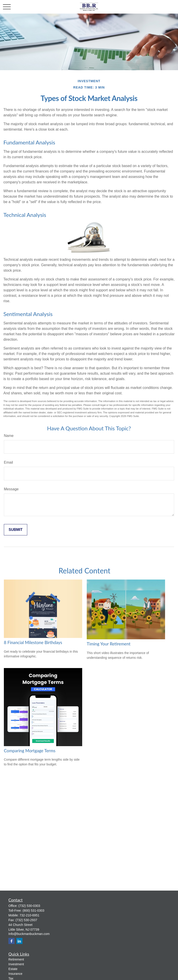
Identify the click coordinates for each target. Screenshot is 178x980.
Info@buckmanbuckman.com (29, 934)
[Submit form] (16, 530)
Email (8, 462)
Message (11, 489)
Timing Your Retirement (109, 644)
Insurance (15, 974)
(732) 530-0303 (29, 906)
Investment (16, 964)
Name (9, 436)
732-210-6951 (29, 915)
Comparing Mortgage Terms (30, 751)
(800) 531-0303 (33, 911)
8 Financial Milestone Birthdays (33, 642)
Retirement (16, 959)
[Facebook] (11, 941)
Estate (13, 969)
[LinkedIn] (19, 941)
